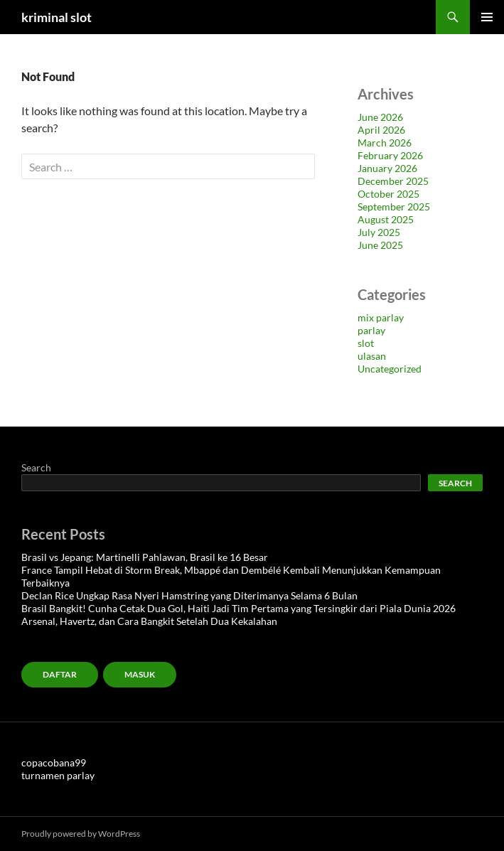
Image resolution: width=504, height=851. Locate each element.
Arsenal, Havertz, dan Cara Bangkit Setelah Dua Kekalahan (149, 621)
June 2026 (380, 117)
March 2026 (385, 143)
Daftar (60, 674)
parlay (371, 330)
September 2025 (394, 207)
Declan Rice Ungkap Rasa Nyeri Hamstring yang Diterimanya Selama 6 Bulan (189, 595)
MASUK (140, 674)
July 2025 (379, 232)
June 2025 (380, 245)
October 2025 (388, 194)
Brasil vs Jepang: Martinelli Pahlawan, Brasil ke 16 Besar (145, 557)
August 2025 (386, 219)
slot (366, 343)
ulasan (372, 356)
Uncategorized (390, 369)
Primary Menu (487, 17)
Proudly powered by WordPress (81, 834)
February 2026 (390, 155)
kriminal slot (57, 17)
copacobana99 (54, 762)
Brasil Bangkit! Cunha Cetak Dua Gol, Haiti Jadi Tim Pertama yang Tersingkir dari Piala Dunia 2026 (238, 608)
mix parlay (381, 317)
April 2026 (381, 130)
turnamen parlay (58, 775)
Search (36, 467)
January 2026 (387, 168)
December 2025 (393, 181)
